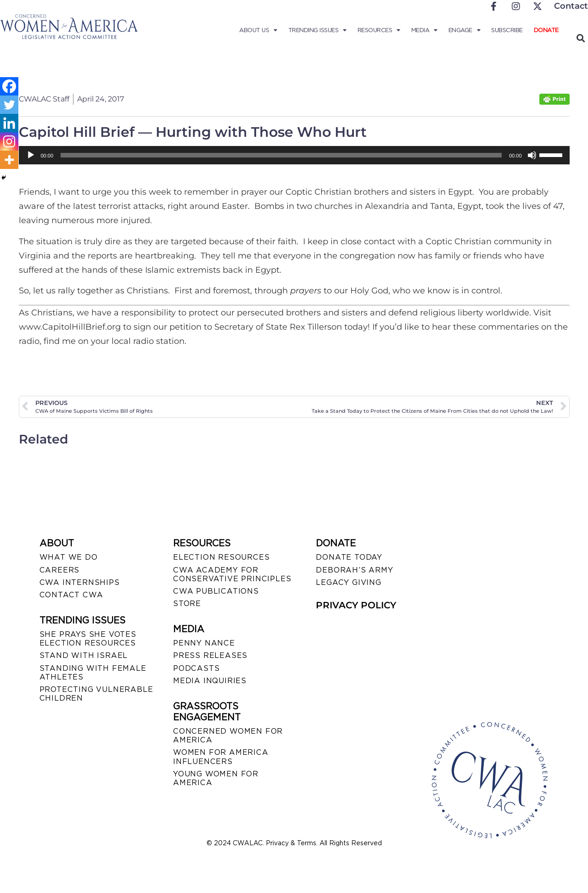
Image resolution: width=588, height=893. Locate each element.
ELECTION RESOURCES (221, 557)
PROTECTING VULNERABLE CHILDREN (96, 694)
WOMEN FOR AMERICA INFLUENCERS (221, 757)
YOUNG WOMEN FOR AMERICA (216, 778)
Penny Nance (204, 643)
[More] (9, 160)
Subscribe (507, 30)
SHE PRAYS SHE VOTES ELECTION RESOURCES (88, 639)
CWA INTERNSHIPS (80, 582)
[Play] (31, 155)
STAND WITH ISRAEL (84, 655)
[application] (294, 155)
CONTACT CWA (71, 595)
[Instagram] (9, 141)
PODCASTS (196, 668)
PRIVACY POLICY (356, 605)
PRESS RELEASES (210, 655)
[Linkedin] (9, 123)
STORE (187, 604)
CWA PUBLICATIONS (216, 591)
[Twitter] (9, 105)
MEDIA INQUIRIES (210, 681)
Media (424, 30)
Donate (546, 30)
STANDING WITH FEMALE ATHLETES (93, 673)
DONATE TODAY (349, 557)
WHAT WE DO (69, 557)
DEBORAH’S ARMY (354, 570)
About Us (258, 30)
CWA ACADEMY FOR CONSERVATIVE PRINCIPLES (232, 574)
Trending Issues (317, 30)
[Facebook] (9, 86)
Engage (465, 30)
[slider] (281, 155)
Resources (379, 30)
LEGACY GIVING (348, 582)
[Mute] (532, 155)
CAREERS (60, 570)
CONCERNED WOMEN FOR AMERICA (228, 736)
